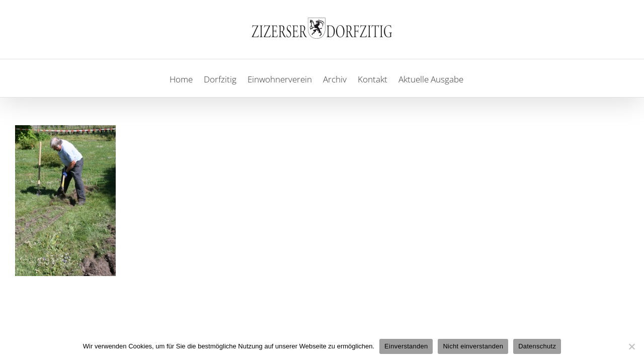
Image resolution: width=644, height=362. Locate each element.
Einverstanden (406, 346)
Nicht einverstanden (473, 346)
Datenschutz (537, 346)
